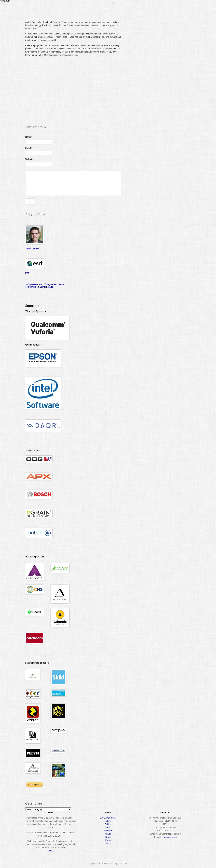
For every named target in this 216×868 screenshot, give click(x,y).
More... (51, 851)
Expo (153, 9)
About (176, 9)
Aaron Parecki (32, 249)
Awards (164, 9)
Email (29, 148)
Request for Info (170, 837)
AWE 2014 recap (108, 818)
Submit (108, 821)
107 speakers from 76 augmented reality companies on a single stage (45, 286)
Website (29, 159)
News (108, 837)
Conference (140, 9)
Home (114, 9)
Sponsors (108, 831)
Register (125, 9)
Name (29, 137)
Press (108, 840)
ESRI (28, 273)
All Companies (35, 785)
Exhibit (108, 824)
